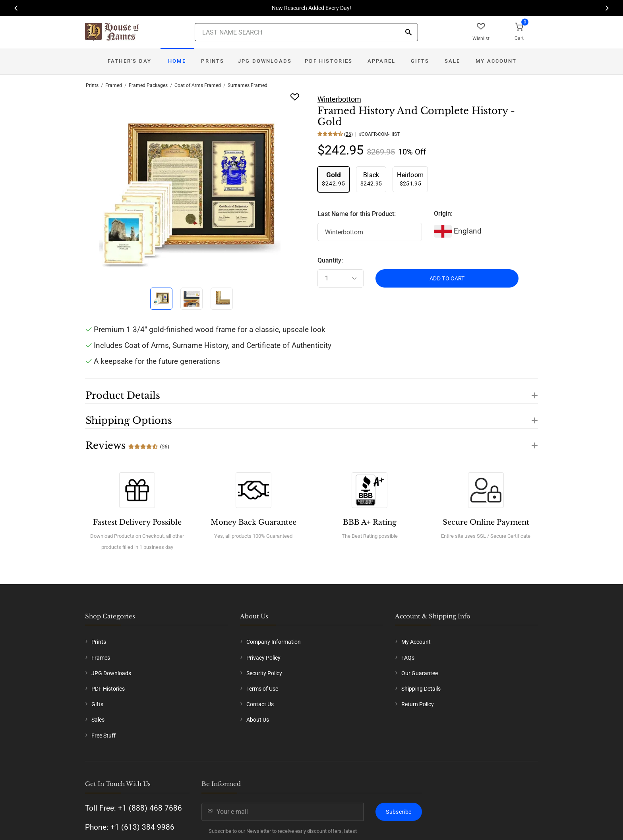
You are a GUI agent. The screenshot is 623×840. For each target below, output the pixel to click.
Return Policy (418, 704)
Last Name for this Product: (357, 214)
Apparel (381, 61)
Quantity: (330, 260)
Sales (98, 720)
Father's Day (130, 61)
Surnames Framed (248, 85)
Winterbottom (339, 99)
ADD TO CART (447, 278)
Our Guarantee (420, 673)
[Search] (408, 33)
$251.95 (410, 179)
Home (177, 61)
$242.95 (334, 179)
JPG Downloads (265, 61)
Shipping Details (421, 689)
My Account (496, 61)
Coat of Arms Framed (198, 85)
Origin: (443, 213)
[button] (311, 391)
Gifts (420, 61)
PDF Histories (329, 61)
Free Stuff (104, 736)
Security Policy (264, 673)
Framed (114, 85)
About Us (258, 720)
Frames (101, 658)
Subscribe (399, 812)
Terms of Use (262, 689)
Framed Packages (148, 85)
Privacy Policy (263, 658)
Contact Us (260, 704)
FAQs (408, 658)
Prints (213, 61)
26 (348, 134)
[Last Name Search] (306, 32)
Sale (453, 61)
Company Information (274, 642)
